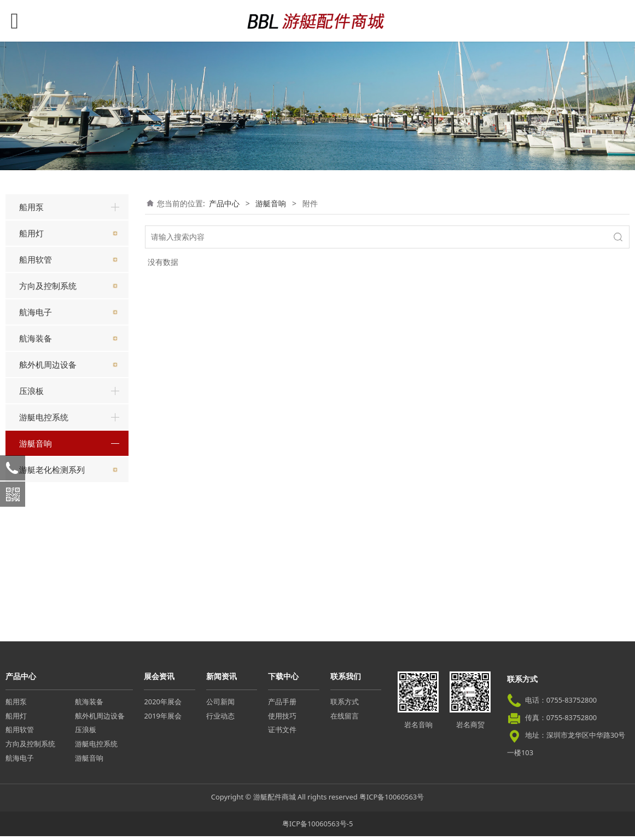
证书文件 (282, 734)
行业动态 (220, 720)
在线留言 (345, 720)
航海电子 (36, 312)
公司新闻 (220, 705)
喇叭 (34, 526)
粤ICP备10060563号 (392, 801)
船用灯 (31, 233)
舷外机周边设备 (48, 364)
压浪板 (31, 391)
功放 (34, 564)
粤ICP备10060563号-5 (318, 827)
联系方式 (345, 705)
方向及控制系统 (48, 286)
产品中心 (224, 203)
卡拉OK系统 (48, 545)
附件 (34, 584)
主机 (34, 468)
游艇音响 (36, 443)
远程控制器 (46, 507)
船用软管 (36, 259)
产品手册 (282, 705)
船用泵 (31, 207)
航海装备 (36, 338)
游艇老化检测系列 (52, 610)
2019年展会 (162, 720)
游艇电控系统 (44, 417)
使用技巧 (282, 720)
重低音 (38, 488)
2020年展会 (162, 705)
